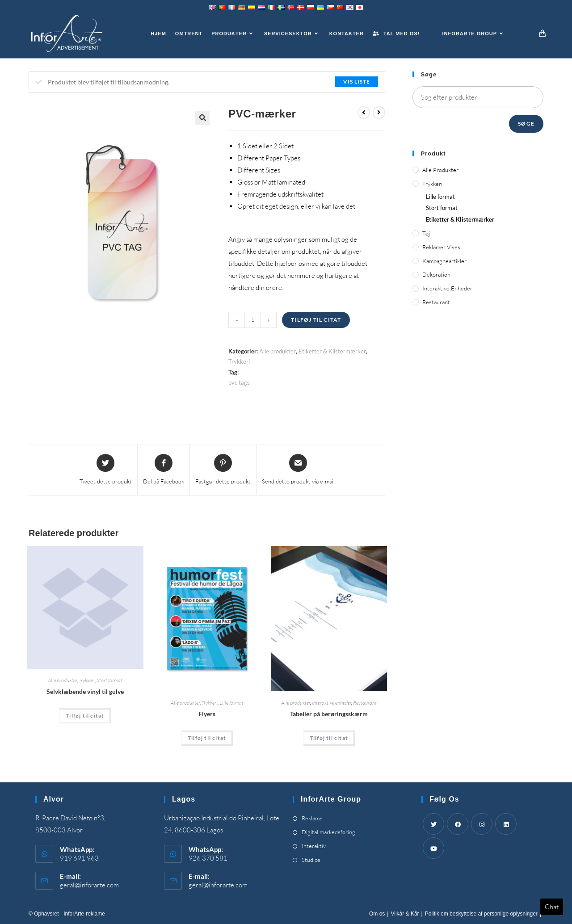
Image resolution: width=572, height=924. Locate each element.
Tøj (426, 233)
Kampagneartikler (444, 261)
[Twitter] (433, 824)
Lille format (231, 703)
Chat (552, 907)
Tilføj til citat (316, 320)
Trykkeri (239, 361)
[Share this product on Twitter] (106, 470)
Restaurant (365, 703)
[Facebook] (458, 824)
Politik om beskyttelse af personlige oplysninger (481, 914)
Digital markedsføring (328, 832)
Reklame (312, 818)
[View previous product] (364, 113)
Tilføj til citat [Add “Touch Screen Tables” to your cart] (329, 738)
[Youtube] (433, 848)
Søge (526, 124)
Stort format (109, 680)
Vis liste (357, 82)
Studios (311, 860)
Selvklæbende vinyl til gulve (85, 691)
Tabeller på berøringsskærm (329, 714)
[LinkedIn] (506, 824)
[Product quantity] (252, 320)
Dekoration (436, 274)
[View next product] (379, 113)
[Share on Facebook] (164, 470)
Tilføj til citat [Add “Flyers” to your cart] (207, 738)
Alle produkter (278, 351)
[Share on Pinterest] (223, 470)
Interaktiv (314, 846)
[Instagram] (482, 824)
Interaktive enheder (332, 703)
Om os (377, 914)
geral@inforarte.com (89, 885)
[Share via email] (298, 470)
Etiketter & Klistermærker (332, 351)
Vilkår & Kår (405, 914)
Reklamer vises (441, 247)
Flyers (207, 714)
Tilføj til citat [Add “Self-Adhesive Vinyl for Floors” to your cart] (85, 716)
